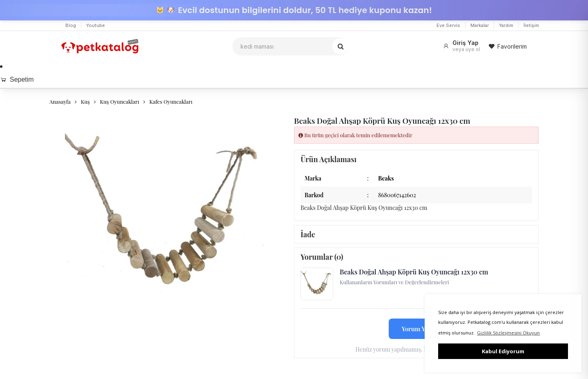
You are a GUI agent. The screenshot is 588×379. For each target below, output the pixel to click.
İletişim (531, 25)
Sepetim (17, 79)
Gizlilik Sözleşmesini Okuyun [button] (508, 333)
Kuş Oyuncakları (120, 101)
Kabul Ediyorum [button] (503, 351)
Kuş (85, 101)
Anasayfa (60, 101)
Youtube (96, 25)
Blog (71, 25)
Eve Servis (448, 25)
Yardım (506, 25)
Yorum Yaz (416, 329)
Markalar (480, 25)
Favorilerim (508, 46)
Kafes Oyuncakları (171, 101)
